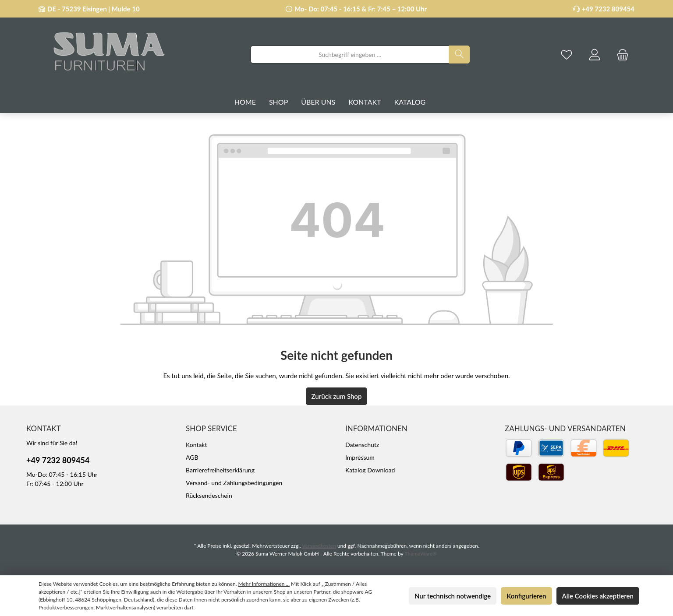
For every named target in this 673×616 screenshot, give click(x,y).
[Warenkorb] (623, 55)
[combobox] (350, 55)
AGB (192, 457)
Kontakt (197, 445)
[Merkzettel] (567, 55)
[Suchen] (459, 55)
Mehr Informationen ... (264, 584)
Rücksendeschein (209, 495)
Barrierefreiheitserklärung (220, 470)
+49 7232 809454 (608, 9)
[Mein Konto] (595, 55)
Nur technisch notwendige (453, 596)
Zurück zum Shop (337, 396)
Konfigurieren (526, 596)
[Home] (252, 102)
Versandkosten (319, 546)
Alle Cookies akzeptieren (598, 596)
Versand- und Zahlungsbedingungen (234, 483)
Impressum (360, 457)
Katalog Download (370, 470)
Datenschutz (362, 445)
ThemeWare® (421, 554)
